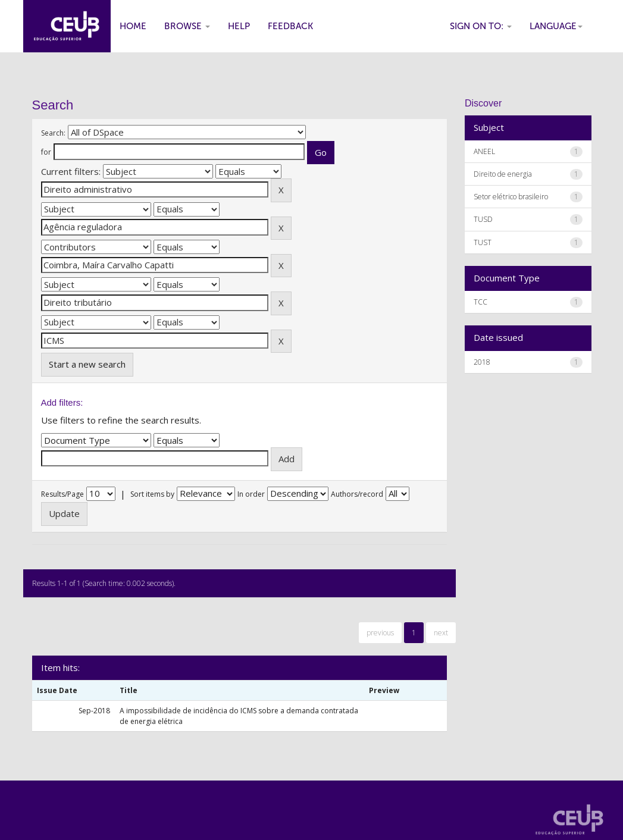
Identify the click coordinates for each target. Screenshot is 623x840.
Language (556, 26)
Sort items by (152, 494)
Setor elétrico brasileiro (511, 197)
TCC (480, 302)
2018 (482, 362)
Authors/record (357, 494)
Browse (187, 26)
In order (251, 494)
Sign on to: (481, 26)
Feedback (290, 26)
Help (239, 26)
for (46, 152)
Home (133, 26)
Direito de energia (503, 174)
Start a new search (87, 364)
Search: (53, 133)
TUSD (483, 219)
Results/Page (62, 494)
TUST (483, 242)
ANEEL (484, 151)
